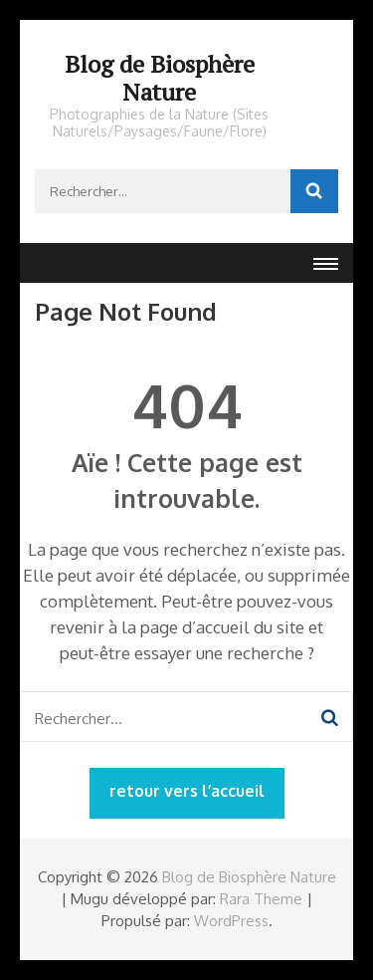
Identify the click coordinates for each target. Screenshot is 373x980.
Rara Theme (261, 899)
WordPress (231, 921)
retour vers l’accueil (187, 791)
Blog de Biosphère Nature (160, 78)
